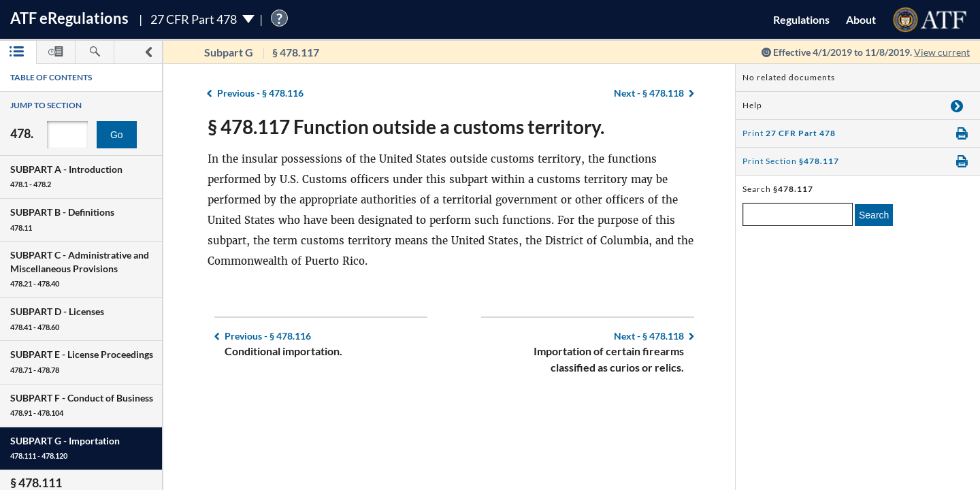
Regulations (801, 19)
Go (117, 135)
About (861, 19)
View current (942, 52)
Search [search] (874, 215)
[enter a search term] (798, 214)
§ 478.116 (260, 93)
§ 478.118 (649, 93)
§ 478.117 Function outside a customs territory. (406, 127)
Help (752, 105)
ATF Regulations (69, 18)
